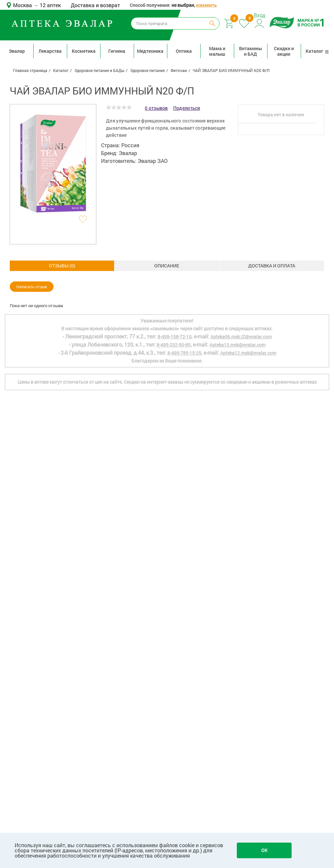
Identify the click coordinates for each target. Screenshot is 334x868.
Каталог (317, 51)
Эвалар (17, 51)
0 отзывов (156, 108)
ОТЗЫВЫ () (272, 266)
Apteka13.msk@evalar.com (237, 596)
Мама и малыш (217, 51)
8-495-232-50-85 (174, 596)
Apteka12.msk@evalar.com (248, 604)
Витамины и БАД (250, 51)
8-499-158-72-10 (175, 588)
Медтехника (150, 51)
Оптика (184, 51)
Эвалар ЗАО (153, 161)
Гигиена (117, 51)
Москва (23, 5)
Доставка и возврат (95, 5)
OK (264, 850)
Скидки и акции (284, 51)
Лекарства (50, 51)
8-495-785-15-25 (184, 604)
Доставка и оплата (167, 266)
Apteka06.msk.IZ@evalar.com (241, 588)
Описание (62, 266)
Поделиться (187, 108)
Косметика (84, 51)
